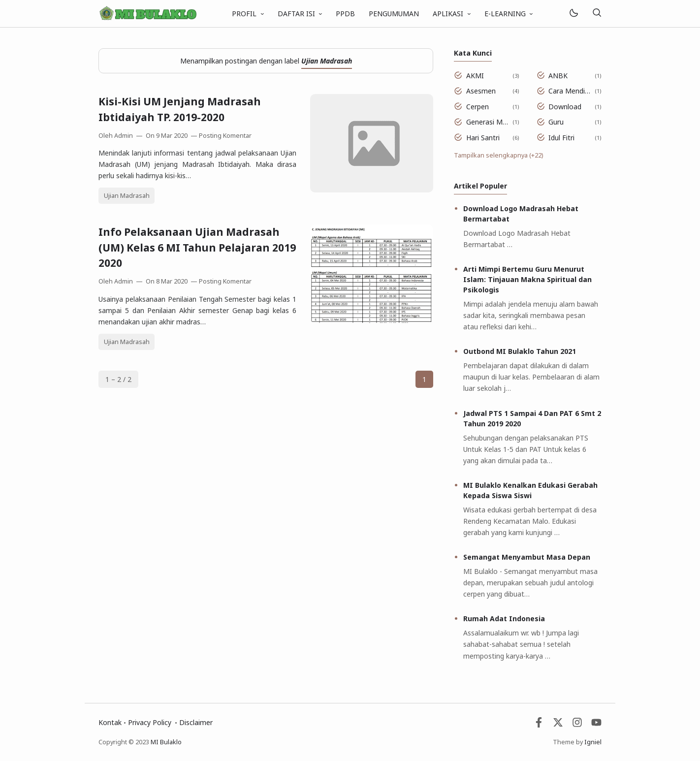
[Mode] (573, 14)
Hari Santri (483, 138)
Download (565, 107)
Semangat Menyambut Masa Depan (527, 557)
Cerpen (477, 107)
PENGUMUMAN (394, 14)
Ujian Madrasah (127, 196)
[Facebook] (539, 725)
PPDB (345, 14)
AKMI (475, 76)
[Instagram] (577, 725)
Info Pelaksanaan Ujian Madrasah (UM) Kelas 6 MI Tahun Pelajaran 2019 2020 (197, 247)
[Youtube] (596, 725)
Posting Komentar (225, 136)
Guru (556, 122)
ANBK (558, 76)
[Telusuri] (597, 14)
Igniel (593, 742)
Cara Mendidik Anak (570, 91)
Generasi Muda (488, 122)
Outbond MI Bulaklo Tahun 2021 (520, 351)
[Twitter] (558, 725)
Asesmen (481, 91)
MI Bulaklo (166, 742)
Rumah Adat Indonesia (504, 618)
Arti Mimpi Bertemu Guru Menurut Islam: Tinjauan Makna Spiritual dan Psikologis (527, 279)
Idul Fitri (561, 138)
